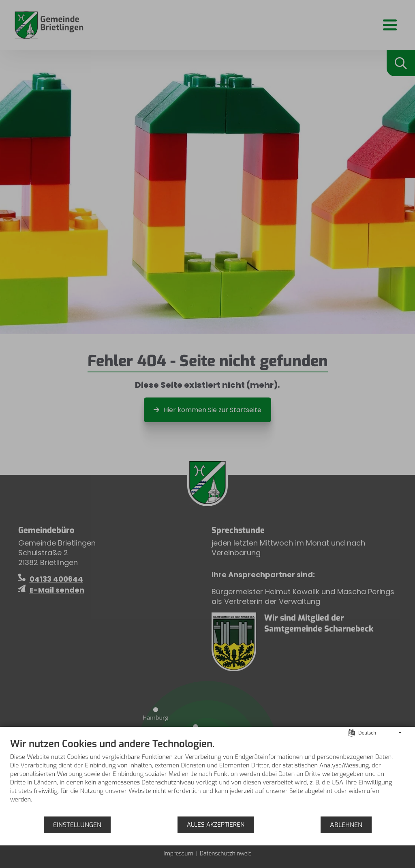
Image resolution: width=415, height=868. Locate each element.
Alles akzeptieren (216, 825)
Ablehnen (346, 825)
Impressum (178, 854)
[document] (207, 777)
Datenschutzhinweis (226, 854)
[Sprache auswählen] (352, 733)
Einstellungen (77, 825)
